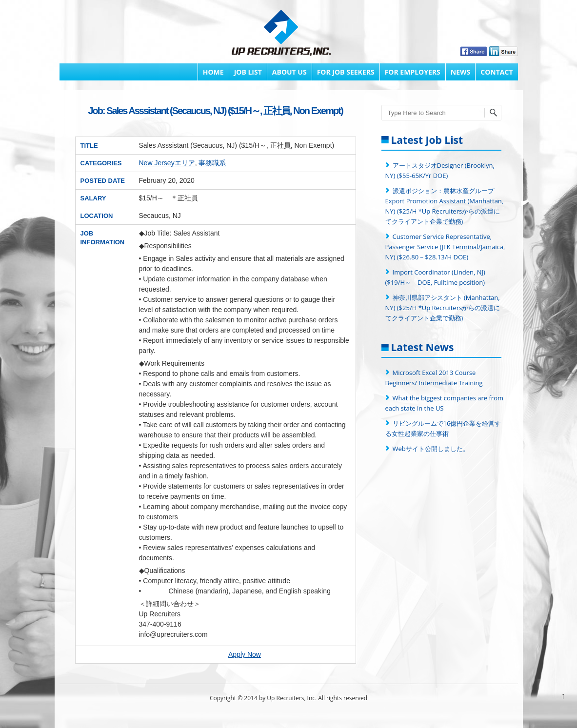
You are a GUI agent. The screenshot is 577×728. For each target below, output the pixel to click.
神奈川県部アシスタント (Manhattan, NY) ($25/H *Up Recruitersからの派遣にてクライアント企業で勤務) (443, 308)
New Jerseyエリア (167, 163)
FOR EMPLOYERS (413, 72)
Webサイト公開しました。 (431, 449)
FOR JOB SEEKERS (346, 72)
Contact (497, 72)
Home (213, 72)
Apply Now (245, 654)
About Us (289, 72)
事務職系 (212, 163)
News (460, 72)
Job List (248, 72)
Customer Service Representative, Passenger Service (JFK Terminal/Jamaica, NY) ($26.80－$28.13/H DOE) (445, 247)
